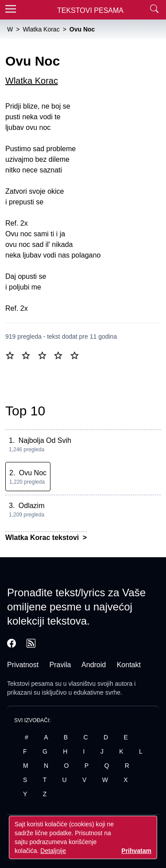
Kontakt (129, 665)
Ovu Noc (33, 473)
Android (94, 665)
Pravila (60, 665)
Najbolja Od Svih (45, 440)
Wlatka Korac (32, 81)
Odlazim (32, 506)
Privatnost (23, 665)
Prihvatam (136, 851)
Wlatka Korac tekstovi (43, 538)
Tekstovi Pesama (90, 10)
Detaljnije (53, 851)
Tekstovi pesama (30, 684)
